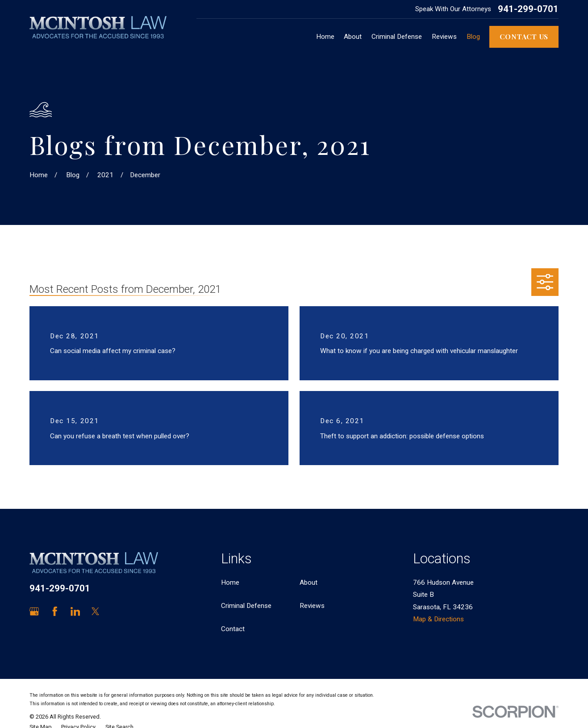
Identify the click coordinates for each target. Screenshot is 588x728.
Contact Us (524, 36)
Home (230, 582)
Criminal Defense (246, 606)
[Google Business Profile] (34, 611)
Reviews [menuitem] (444, 37)
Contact (233, 629)
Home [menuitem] (325, 37)
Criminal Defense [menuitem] (397, 37)
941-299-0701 (528, 9)
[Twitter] (95, 611)
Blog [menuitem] (473, 37)
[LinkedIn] (75, 611)
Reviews (312, 606)
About (309, 582)
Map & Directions (438, 619)
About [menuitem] (353, 37)
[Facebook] (55, 611)
